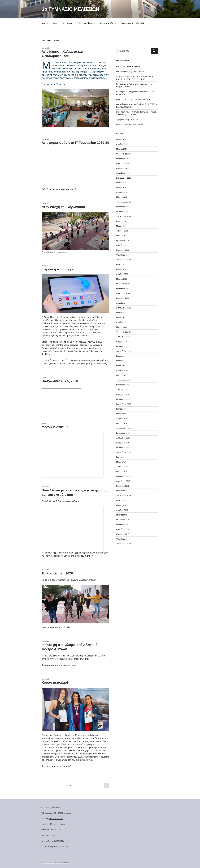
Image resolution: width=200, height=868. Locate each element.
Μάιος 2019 (121, 462)
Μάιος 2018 (121, 505)
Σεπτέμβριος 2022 (124, 307)
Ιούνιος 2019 (121, 457)
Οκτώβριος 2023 (123, 255)
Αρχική (45, 23)
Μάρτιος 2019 (122, 471)
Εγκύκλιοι (68, 23)
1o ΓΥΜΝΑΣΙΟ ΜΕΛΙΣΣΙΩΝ (70, 9)
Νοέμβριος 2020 (123, 394)
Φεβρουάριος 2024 (124, 240)
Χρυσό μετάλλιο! (55, 682)
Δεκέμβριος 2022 (123, 293)
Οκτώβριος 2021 (123, 346)
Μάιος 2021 (121, 365)
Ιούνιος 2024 (121, 221)
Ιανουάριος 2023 (123, 288)
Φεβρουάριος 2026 (124, 153)
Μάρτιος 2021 (122, 375)
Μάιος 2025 (121, 187)
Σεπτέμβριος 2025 (124, 178)
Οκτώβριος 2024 (123, 211)
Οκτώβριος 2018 (123, 490)
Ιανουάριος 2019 (123, 476)
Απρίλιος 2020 (122, 418)
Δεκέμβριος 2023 (123, 245)
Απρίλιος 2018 (122, 510)
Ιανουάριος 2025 (123, 206)
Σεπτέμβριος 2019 (124, 452)
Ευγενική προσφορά (58, 269)
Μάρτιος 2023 (122, 279)
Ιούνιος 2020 (121, 409)
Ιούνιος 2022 (121, 312)
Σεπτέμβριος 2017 (124, 543)
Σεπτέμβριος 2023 (124, 259)
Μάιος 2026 (121, 139)
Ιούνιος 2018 (121, 500)
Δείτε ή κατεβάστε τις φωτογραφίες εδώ (60, 189)
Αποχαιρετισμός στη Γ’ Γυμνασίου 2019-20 (75, 142)
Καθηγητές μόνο (108, 23)
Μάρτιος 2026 (122, 149)
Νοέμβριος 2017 (123, 534)
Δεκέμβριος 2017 (123, 529)
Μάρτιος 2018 (122, 514)
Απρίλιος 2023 (122, 274)
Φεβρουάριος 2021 (124, 380)
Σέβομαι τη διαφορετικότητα (127, 119)
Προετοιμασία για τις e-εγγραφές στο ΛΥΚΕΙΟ (134, 99)
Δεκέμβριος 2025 (123, 163)
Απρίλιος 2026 (122, 144)
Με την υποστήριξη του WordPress (55, 862)
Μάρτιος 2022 (122, 327)
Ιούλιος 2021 (121, 356)
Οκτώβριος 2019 (123, 447)
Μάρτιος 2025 (122, 197)
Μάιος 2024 (121, 226)
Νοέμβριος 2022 (123, 298)
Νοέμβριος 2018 (123, 486)
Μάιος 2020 (121, 413)
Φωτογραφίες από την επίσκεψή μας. (59, 665)
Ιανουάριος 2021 (123, 384)
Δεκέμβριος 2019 (123, 437)
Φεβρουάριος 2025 (124, 202)
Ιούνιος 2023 (121, 264)
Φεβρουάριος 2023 (124, 283)
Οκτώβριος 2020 (123, 399)
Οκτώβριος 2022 (123, 303)
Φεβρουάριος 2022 (124, 332)
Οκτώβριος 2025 (123, 173)
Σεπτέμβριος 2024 (124, 216)
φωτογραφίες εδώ (63, 627)
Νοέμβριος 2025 (123, 168)
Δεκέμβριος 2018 (123, 481)
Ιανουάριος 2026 (123, 158)
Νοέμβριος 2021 (123, 341)
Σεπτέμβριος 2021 (124, 351)
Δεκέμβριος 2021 (123, 336)
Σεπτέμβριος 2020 (124, 404)
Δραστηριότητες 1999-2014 (132, 23)
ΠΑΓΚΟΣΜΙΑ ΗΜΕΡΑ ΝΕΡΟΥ (128, 66)
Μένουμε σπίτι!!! (55, 427)
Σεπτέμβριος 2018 (124, 495)
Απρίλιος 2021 (122, 370)
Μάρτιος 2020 (122, 423)
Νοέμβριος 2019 (123, 442)
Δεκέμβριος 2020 (123, 389)
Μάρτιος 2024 (122, 235)
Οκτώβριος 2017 (123, 539)
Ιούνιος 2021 (121, 360)
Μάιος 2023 (121, 269)
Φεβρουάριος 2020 (124, 428)
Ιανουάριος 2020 (123, 433)
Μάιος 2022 (121, 317)
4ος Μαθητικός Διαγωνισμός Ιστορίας (131, 71)
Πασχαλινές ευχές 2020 (60, 381)
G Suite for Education (86, 23)
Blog (56, 23)
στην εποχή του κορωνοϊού (63, 207)
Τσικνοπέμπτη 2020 (57, 573)
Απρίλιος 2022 (122, 322)
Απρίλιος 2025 (122, 192)
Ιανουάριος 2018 (123, 524)
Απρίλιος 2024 (122, 230)
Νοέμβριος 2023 (123, 250)
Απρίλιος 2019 (122, 466)
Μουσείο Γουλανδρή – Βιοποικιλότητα (131, 124)
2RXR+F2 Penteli (56, 818)
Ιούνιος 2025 (121, 182)
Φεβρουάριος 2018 (124, 519)
